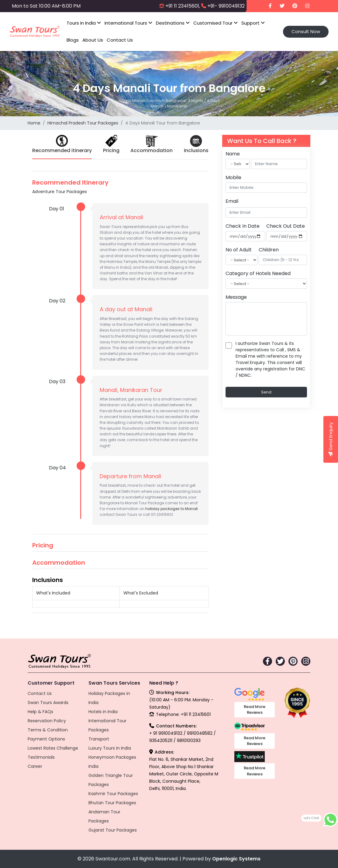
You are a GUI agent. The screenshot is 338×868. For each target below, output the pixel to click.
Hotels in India (103, 712)
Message (236, 297)
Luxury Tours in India (110, 748)
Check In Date (243, 226)
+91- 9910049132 (226, 6)
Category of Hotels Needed (258, 273)
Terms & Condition (48, 730)
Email (232, 201)
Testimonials (41, 757)
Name (233, 154)
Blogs (73, 40)
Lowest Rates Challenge (53, 748)
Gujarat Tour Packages (113, 830)
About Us (93, 40)
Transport (99, 739)
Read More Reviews (255, 710)
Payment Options (46, 739)
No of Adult (239, 250)
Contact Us (120, 40)
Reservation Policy (47, 721)
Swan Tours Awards (48, 703)
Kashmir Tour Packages (113, 794)
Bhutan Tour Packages (112, 803)
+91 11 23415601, (183, 6)
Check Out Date (286, 226)
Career (35, 766)
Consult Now (306, 31)
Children (269, 250)
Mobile (233, 177)
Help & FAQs (40, 712)
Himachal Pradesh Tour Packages (83, 123)
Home (34, 123)
